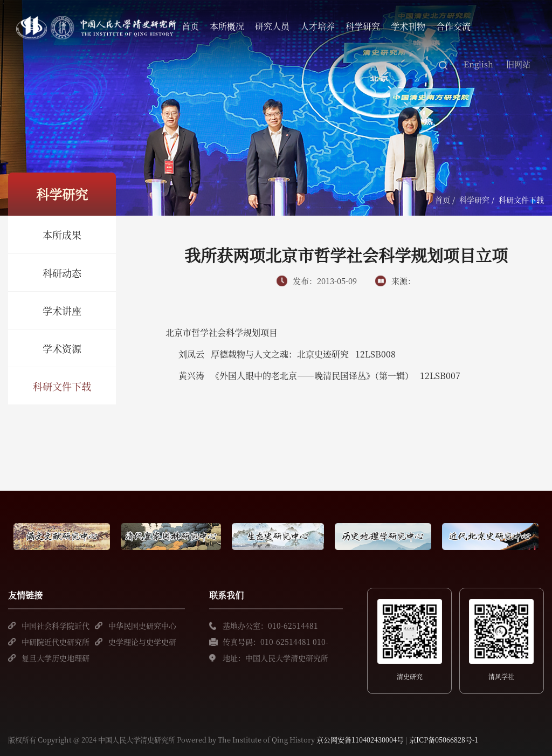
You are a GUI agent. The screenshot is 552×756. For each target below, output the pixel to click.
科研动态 (62, 273)
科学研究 (363, 26)
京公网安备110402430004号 (360, 740)
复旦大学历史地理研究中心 (56, 659)
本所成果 (62, 235)
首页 (190, 26)
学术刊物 (408, 26)
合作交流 (453, 26)
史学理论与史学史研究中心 (142, 643)
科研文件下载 (62, 386)
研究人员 (272, 26)
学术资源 (62, 348)
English (478, 64)
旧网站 (518, 64)
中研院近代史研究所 (56, 642)
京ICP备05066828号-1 (444, 740)
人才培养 (318, 26)
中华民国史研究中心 (142, 626)
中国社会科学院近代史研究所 (56, 627)
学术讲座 (62, 311)
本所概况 (227, 26)
